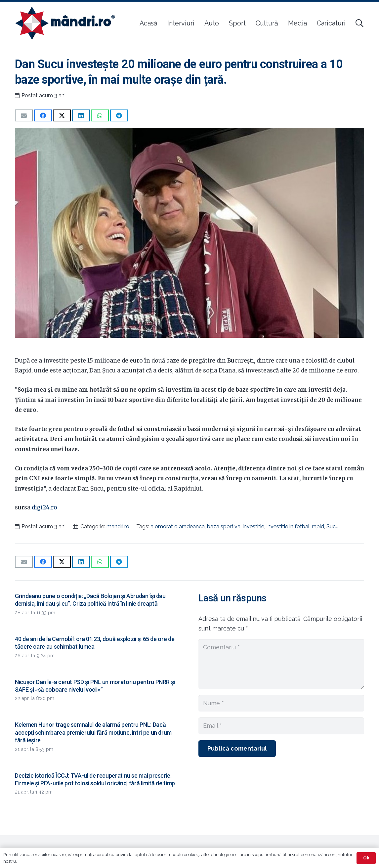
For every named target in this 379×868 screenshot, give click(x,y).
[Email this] (24, 115)
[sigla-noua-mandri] (65, 23)
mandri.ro (118, 526)
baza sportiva (224, 526)
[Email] (281, 726)
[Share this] (43, 115)
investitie (253, 526)
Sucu (333, 526)
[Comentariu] (281, 664)
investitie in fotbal (288, 526)
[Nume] (281, 703)
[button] (359, 23)
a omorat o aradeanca (178, 526)
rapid (318, 526)
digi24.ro (44, 507)
